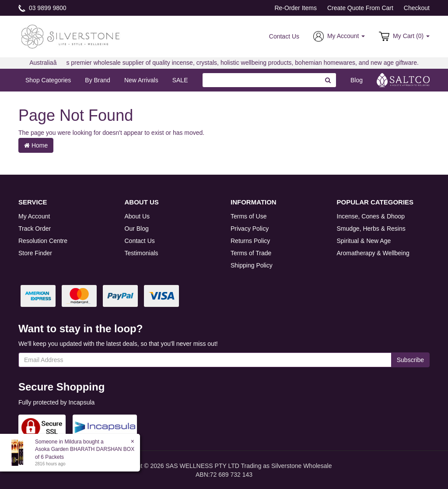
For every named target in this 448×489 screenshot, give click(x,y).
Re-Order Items (295, 8)
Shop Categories (48, 80)
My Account (34, 216)
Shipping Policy (252, 265)
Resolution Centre (43, 241)
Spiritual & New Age (364, 241)
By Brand (98, 80)
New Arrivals (141, 80)
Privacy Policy (250, 229)
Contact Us (284, 36)
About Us (137, 216)
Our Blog (137, 229)
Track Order (35, 229)
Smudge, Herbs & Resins (371, 229)
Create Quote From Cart (360, 8)
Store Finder (35, 253)
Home (36, 145)
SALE (180, 80)
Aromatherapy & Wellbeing (373, 253)
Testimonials (142, 253)
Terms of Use (248, 216)
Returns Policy (250, 241)
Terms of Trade (251, 253)
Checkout (417, 8)
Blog (357, 80)
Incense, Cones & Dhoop (371, 216)
